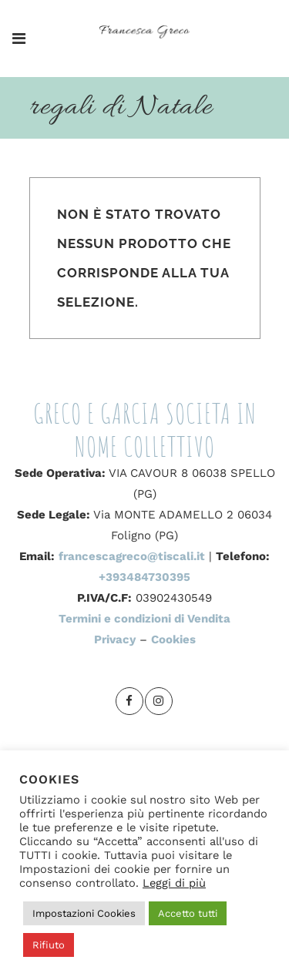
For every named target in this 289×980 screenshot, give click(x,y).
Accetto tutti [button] (188, 913)
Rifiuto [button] (49, 945)
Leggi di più (174, 883)
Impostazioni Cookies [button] (84, 913)
